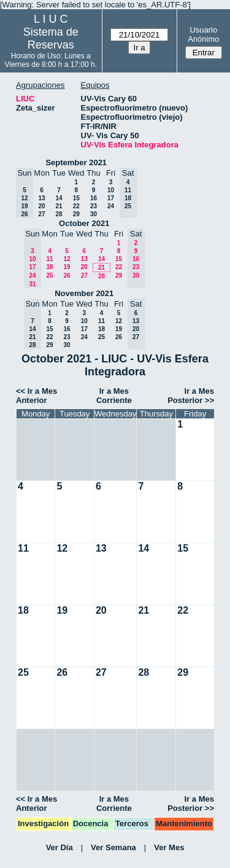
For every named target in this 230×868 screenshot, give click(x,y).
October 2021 (84, 223)
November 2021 (84, 293)
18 (49, 267)
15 (76, 198)
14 (59, 198)
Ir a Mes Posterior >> (191, 396)
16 (94, 198)
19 (67, 267)
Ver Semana (113, 847)
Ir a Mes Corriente (114, 396)
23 (94, 206)
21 (59, 206)
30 (94, 214)
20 (41, 206)
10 (111, 190)
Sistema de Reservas (51, 38)
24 (111, 206)
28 (59, 214)
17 (111, 198)
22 (76, 206)
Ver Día (59, 847)
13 (41, 198)
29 (76, 214)
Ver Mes (169, 847)
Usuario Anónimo (203, 34)
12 (67, 259)
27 (41, 214)
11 (49, 259)
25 (49, 276)
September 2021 (76, 162)
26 (67, 276)
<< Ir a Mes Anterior (36, 396)
